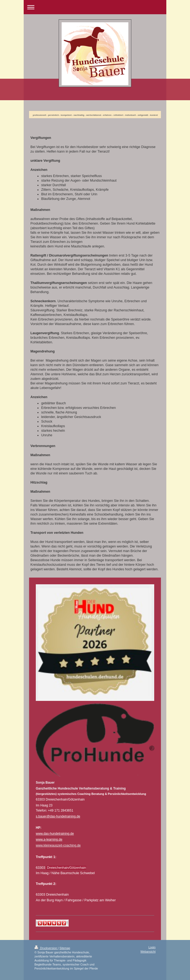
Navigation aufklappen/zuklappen (95, 7)
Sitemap (65, 948)
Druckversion (46, 948)
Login (152, 947)
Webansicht (148, 952)
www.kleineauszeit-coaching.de (58, 845)
